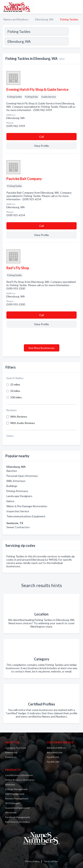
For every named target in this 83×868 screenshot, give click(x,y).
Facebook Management (17, 817)
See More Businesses (42, 348)
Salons (10, 501)
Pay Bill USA (53, 757)
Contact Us (11, 757)
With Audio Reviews (23, 423)
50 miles (15, 391)
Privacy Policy (32, 861)
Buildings (12, 486)
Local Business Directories (19, 775)
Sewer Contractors (18, 527)
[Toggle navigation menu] (78, 7)
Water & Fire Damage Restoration (27, 506)
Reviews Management (17, 799)
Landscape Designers (19, 496)
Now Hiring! (12, 752)
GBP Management (15, 794)
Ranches (12, 471)
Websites (10, 785)
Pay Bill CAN (53, 762)
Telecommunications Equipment (26, 516)
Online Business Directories (20, 780)
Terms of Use (51, 861)
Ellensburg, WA (44, 19)
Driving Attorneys (17, 491)
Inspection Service (18, 511)
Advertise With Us (56, 748)
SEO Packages (13, 803)
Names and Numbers (16, 19)
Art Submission (55, 752)
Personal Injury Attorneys (22, 476)
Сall (41, 137)
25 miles (15, 384)
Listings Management (16, 789)
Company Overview (16, 748)
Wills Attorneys (16, 481)
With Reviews (19, 417)
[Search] (74, 42)
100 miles (16, 397)
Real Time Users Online (18, 822)
